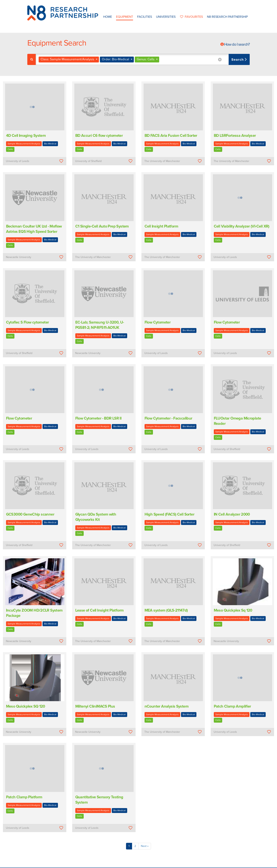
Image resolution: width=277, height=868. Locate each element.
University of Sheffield (88, 161)
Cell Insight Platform (161, 226)
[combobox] (143, 59)
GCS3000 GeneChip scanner (30, 514)
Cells (10, 149)
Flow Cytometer (158, 322)
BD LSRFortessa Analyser (235, 136)
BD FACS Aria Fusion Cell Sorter (171, 136)
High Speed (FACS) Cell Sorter (170, 514)
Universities (166, 17)
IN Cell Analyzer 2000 (232, 514)
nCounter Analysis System (167, 706)
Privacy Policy (163, 864)
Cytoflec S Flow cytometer (28, 322)
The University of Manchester (162, 161)
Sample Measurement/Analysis (24, 144)
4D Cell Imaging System (26, 136)
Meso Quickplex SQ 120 (26, 706)
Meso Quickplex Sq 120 (233, 610)
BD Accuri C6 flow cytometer (99, 136)
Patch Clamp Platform (24, 797)
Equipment (125, 17)
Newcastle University (19, 257)
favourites (191, 17)
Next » (145, 846)
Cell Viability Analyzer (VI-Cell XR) (242, 226)
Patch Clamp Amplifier (232, 706)
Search (238, 60)
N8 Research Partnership (227, 17)
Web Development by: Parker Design (196, 864)
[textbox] (162, 59)
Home (108, 17)
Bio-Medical (50, 144)
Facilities (145, 17)
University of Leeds (18, 161)
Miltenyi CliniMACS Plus (95, 706)
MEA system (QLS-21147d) (166, 610)
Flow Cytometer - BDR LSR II (98, 418)
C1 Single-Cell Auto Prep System (102, 226)
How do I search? (237, 44)
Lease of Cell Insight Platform (99, 610)
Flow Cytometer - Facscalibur (168, 418)
